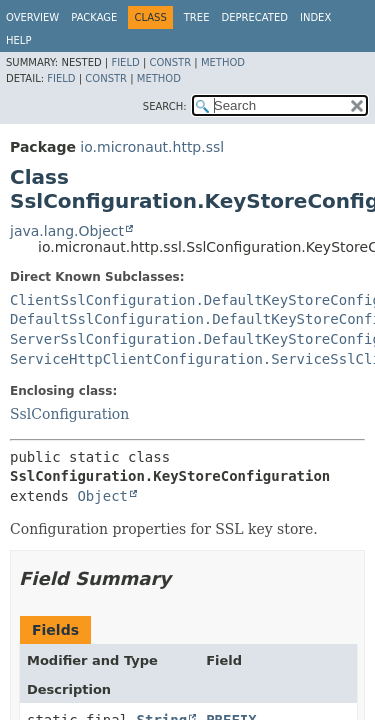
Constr (170, 62)
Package (94, 17)
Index (315, 17)
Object (102, 496)
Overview (32, 17)
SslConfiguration (69, 414)
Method (223, 62)
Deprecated (254, 17)
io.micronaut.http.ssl (152, 147)
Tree (197, 17)
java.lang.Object (67, 231)
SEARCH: (165, 106)
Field (125, 62)
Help (18, 40)
